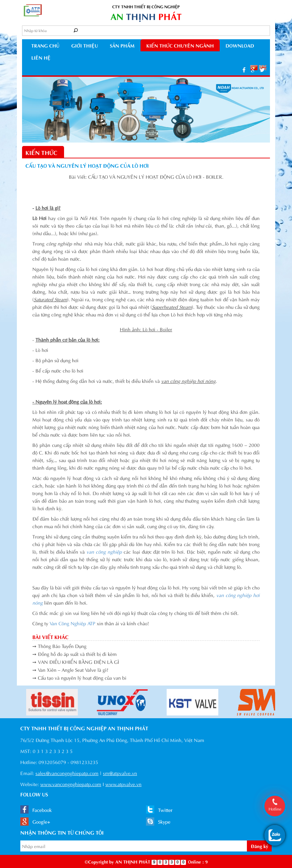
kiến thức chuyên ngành (180, 45)
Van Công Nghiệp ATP (72, 623)
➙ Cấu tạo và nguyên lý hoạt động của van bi (79, 677)
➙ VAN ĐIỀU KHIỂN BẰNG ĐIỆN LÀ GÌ (76, 662)
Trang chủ (45, 45)
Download (240, 45)
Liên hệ (41, 57)
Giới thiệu (85, 45)
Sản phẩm (122, 45)
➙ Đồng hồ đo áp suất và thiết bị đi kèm (75, 654)
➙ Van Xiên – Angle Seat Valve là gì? (70, 670)
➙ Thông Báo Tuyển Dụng (59, 646)
